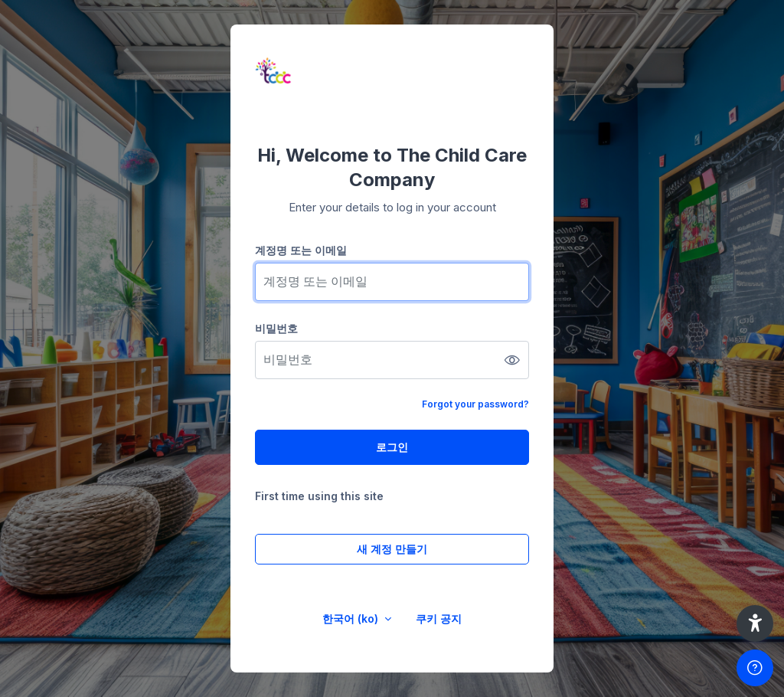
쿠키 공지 (439, 618)
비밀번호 (276, 328)
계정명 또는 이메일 (301, 250)
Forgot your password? (475, 404)
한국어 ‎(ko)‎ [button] (352, 618)
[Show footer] (755, 668)
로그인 (392, 447)
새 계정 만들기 (392, 549)
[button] (755, 623)
